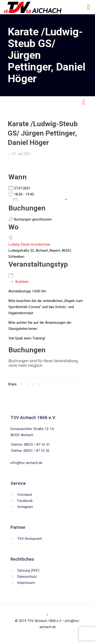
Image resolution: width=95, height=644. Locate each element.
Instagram (25, 507)
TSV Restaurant (30, 539)
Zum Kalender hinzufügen (37, 199)
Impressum (26, 583)
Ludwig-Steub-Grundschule (29, 244)
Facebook (25, 501)
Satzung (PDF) (28, 570)
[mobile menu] (89, 7)
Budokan (22, 282)
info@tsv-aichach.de (27, 463)
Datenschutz (27, 577)
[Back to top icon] (47, 615)
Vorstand (25, 495)
